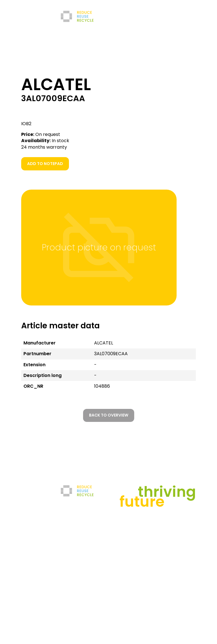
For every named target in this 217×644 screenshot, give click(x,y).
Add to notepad (45, 164)
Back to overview (109, 415)
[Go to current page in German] (152, 16)
